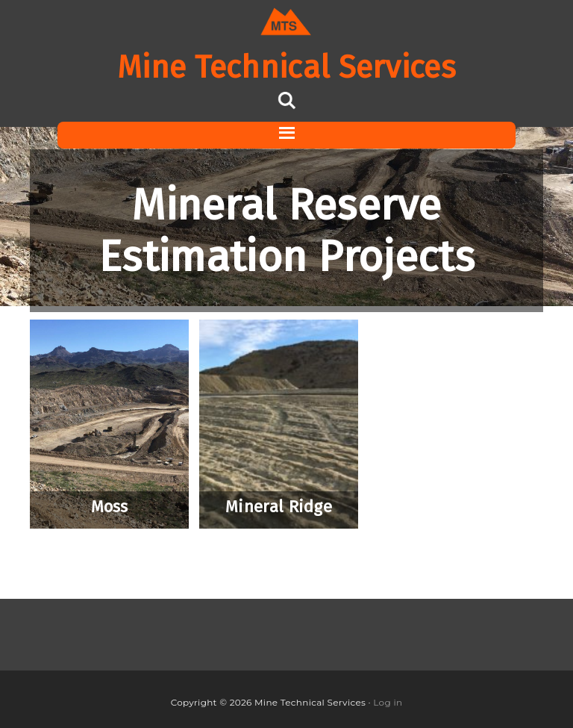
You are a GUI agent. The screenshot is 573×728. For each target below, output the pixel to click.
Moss (110, 507)
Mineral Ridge (279, 507)
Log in (388, 702)
